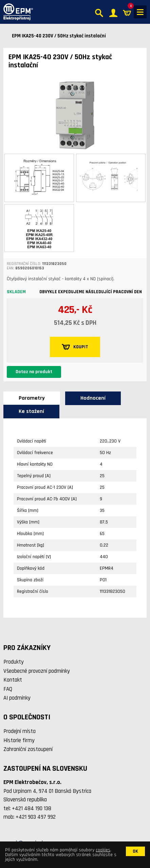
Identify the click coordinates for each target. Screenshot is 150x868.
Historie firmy (19, 740)
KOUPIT (75, 347)
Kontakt (13, 680)
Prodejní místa (20, 731)
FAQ (8, 689)
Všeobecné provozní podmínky (37, 671)
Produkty (14, 662)
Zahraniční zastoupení (28, 749)
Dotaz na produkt (34, 372)
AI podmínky (17, 698)
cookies (103, 850)
